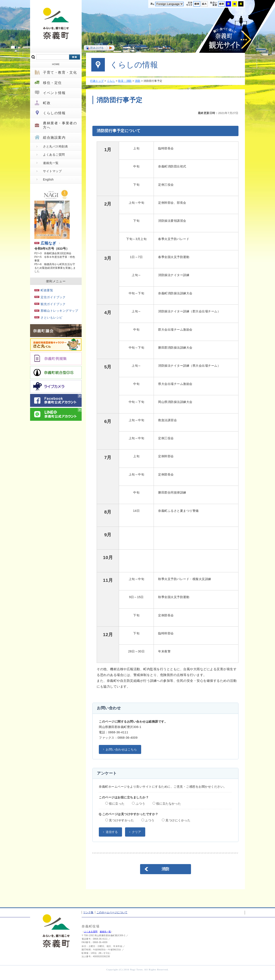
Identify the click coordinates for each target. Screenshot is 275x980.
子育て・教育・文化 (60, 72)
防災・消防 (125, 81)
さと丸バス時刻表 (55, 146)
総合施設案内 (54, 138)
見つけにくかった (176, 820)
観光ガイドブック (50, 304)
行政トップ (97, 81)
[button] (99, 48)
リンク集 (88, 912)
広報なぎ (45, 243)
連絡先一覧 (51, 163)
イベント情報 (54, 93)
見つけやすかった (120, 820)
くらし (111, 81)
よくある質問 (91, 932)
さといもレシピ (48, 318)
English (48, 179)
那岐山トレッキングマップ (56, 311)
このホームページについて (112, 912)
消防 (138, 81)
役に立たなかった (167, 804)
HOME (56, 64)
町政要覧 (44, 290)
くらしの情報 (54, 113)
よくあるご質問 (54, 155)
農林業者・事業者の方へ (60, 125)
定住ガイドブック (50, 297)
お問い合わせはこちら (121, 749)
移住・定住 (52, 83)
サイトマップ (52, 171)
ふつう (138, 804)
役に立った (115, 804)
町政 (47, 103)
